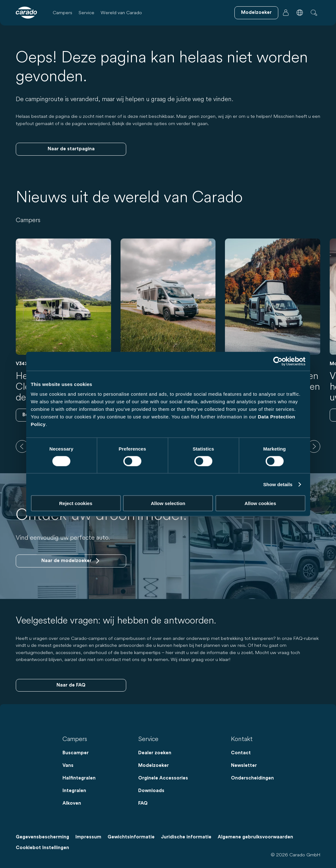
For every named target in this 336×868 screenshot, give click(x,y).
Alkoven (72, 803)
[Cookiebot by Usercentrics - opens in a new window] (278, 361)
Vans (68, 765)
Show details (278, 484)
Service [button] (86, 12)
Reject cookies (76, 503)
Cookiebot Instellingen (42, 848)
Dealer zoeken (155, 753)
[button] (300, 13)
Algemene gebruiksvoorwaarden (255, 837)
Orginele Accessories (163, 778)
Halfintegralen (79, 778)
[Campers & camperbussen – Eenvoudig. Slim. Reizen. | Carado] (26, 13)
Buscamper (76, 753)
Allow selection (168, 503)
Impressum (88, 837)
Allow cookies (260, 503)
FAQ (143, 803)
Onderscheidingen (252, 778)
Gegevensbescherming (42, 837)
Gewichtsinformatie (131, 837)
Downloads (151, 791)
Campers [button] (62, 12)
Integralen (74, 791)
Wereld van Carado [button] (121, 12)
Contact (241, 753)
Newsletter (244, 765)
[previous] (22, 446)
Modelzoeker (153, 765)
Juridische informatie (186, 837)
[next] (314, 446)
